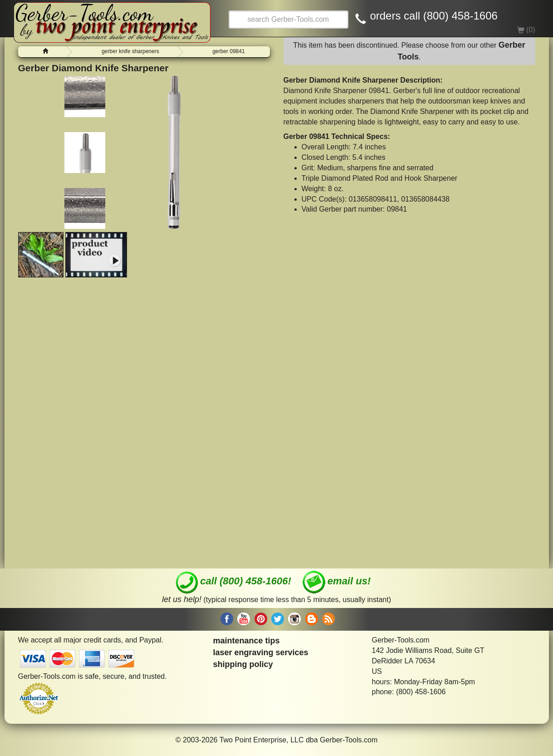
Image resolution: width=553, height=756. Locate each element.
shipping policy (243, 664)
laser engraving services (261, 652)
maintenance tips (247, 641)
